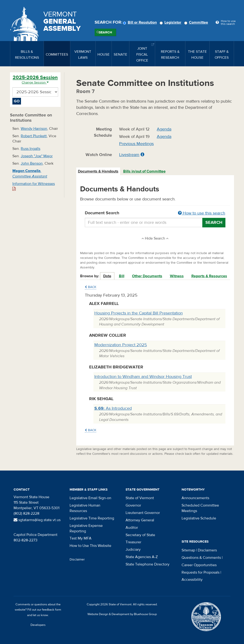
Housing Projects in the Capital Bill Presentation (139, 313)
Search (105, 32)
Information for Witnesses (34, 186)
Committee (197, 22)
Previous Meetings (136, 144)
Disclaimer (77, 560)
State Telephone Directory (147, 564)
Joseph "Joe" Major (37, 156)
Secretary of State (140, 535)
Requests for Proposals (201, 572)
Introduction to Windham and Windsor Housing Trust (143, 377)
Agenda (164, 129)
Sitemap (188, 550)
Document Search (155, 213)
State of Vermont (140, 498)
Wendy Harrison (34, 129)
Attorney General (140, 520)
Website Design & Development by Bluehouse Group (122, 614)
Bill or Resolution (141, 22)
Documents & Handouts (98, 171)
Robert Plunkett (34, 136)
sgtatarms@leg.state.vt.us (37, 520)
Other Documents (147, 276)
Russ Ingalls (30, 149)
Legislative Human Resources (85, 508)
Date (107, 276)
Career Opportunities (199, 565)
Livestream (129, 155)
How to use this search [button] (202, 213)
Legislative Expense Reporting (86, 528)
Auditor (132, 528)
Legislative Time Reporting (92, 518)
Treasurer (133, 542)
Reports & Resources (209, 276)
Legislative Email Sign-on (90, 498)
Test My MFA (81, 538)
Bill (122, 276)
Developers (38, 625)
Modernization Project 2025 (121, 345)
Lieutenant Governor (143, 513)
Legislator (171, 22)
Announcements (195, 498)
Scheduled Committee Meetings (200, 508)
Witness (177, 276)
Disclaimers (207, 550)
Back (91, 287)
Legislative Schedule (199, 518)
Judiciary (133, 550)
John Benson (32, 163)
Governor (133, 505)
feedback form (52, 610)
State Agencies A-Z (142, 557)
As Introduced (113, 408)
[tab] (98, 171)
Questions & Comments (201, 558)
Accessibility (192, 580)
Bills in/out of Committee (144, 171)
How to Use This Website (90, 546)
